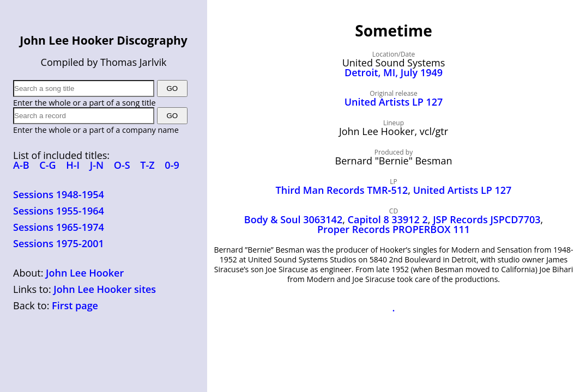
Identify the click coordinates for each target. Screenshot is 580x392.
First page (75, 305)
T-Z (147, 165)
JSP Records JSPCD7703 (487, 219)
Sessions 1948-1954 (59, 194)
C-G (47, 165)
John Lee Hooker (85, 273)
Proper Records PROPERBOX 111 (394, 229)
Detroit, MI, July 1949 (394, 72)
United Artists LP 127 (394, 102)
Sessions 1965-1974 (59, 227)
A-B (21, 165)
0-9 (172, 165)
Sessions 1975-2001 (59, 243)
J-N (97, 165)
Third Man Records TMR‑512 (342, 190)
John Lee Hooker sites (105, 289)
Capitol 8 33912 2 (388, 219)
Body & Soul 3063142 (293, 219)
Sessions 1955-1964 (59, 211)
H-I (73, 165)
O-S (122, 165)
